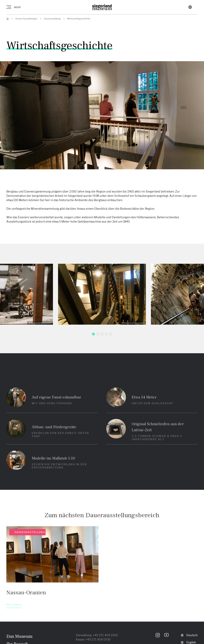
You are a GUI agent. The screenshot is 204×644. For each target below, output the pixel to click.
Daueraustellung (52, 19)
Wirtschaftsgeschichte (79, 19)
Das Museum (19, 636)
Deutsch (189, 635)
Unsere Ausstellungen (26, 19)
